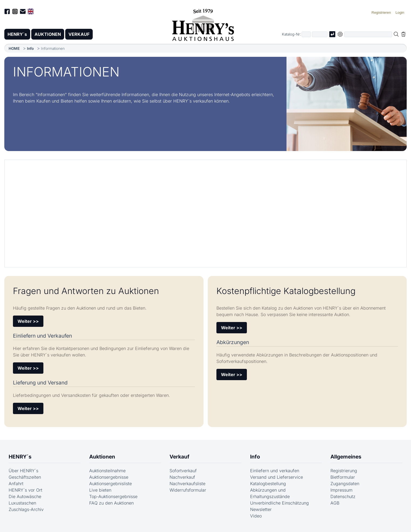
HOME (14, 48)
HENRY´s (17, 34)
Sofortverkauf (183, 471)
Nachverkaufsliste (187, 484)
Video (256, 516)
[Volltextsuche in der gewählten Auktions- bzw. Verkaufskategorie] (368, 34)
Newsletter (261, 509)
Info (30, 48)
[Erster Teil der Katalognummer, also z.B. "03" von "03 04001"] (306, 34)
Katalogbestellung (268, 484)
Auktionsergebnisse (109, 477)
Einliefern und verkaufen (275, 471)
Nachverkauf (182, 477)
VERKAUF (79, 34)
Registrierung (344, 471)
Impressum (341, 490)
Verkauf (179, 457)
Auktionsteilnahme (107, 471)
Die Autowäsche (25, 496)
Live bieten (100, 490)
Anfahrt (16, 484)
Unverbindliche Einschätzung (279, 503)
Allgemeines (346, 457)
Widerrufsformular (188, 490)
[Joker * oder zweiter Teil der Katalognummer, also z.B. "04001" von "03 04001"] (320, 34)
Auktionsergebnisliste (110, 484)
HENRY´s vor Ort (25, 490)
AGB (335, 503)
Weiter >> (28, 321)
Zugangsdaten (345, 484)
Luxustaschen (22, 503)
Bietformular (343, 477)
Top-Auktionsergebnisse (113, 496)
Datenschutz (343, 496)
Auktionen (102, 457)
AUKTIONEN (48, 34)
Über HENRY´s (23, 471)
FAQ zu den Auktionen (111, 503)
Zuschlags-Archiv (26, 509)
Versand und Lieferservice (277, 477)
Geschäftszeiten (25, 477)
